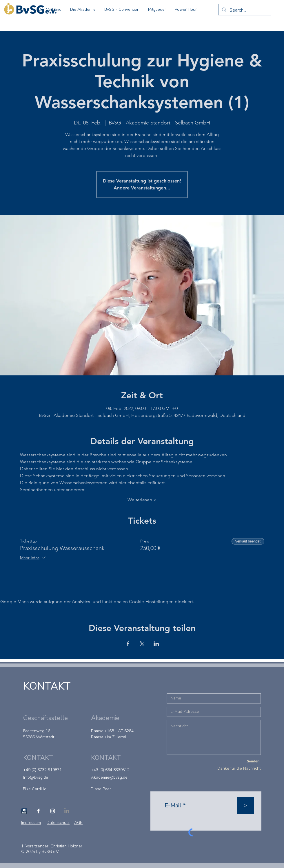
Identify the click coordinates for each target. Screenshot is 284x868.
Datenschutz (58, 823)
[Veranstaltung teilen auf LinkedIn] (156, 644)
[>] (245, 806)
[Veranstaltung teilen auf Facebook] (128, 644)
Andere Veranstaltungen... (142, 188)
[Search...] (244, 10)
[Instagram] (53, 811)
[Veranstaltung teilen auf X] (142, 644)
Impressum (31, 823)
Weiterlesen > (142, 500)
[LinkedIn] (67, 811)
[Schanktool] (24, 811)
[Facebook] (38, 811)
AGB (78, 823)
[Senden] (253, 762)
